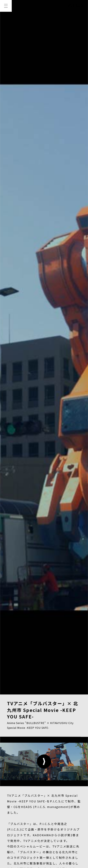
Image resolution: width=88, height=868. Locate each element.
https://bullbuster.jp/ (45, 373)
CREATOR (16, 805)
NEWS (13, 797)
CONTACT (61, 812)
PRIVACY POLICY (20, 835)
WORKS (30, 797)
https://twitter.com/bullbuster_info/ (39, 384)
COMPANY (16, 812)
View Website (16, 429)
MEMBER (51, 797)
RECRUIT (39, 812)
